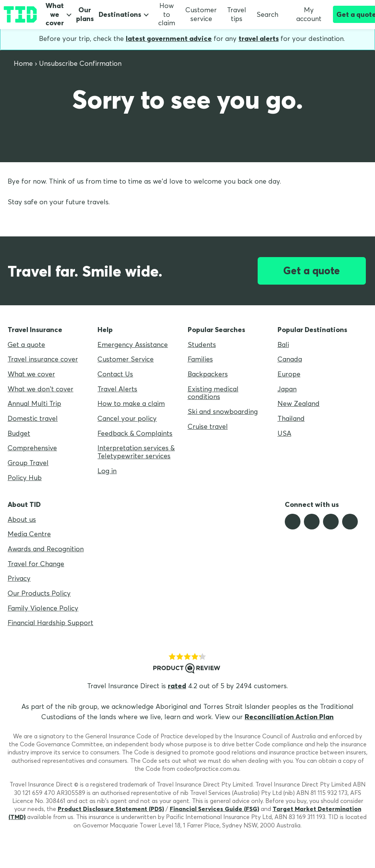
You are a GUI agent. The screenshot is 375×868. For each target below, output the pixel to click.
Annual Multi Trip (34, 403)
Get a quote (312, 270)
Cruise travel (208, 426)
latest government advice (169, 38)
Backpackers (208, 374)
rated (177, 686)
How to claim (167, 14)
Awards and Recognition (46, 549)
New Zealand (299, 403)
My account (305, 14)
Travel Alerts (117, 389)
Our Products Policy (39, 593)
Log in (107, 471)
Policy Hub (25, 478)
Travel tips (237, 14)
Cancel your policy (127, 418)
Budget (19, 433)
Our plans (85, 14)
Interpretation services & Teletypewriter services (136, 452)
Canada (290, 359)
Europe (289, 374)
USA (284, 433)
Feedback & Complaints (135, 433)
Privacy (19, 578)
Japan (287, 389)
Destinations (120, 14)
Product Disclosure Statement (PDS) (111, 809)
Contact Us (115, 374)
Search (267, 14)
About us (22, 519)
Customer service (201, 14)
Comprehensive (32, 448)
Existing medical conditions (213, 393)
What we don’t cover (41, 389)
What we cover (55, 14)
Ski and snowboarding (223, 411)
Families (200, 359)
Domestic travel (33, 418)
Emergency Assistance (133, 344)
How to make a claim (131, 403)
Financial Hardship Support (50, 623)
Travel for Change (36, 564)
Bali (283, 344)
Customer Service (126, 359)
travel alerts (259, 38)
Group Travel (28, 463)
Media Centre (29, 534)
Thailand (291, 418)
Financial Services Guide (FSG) (214, 809)
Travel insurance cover (43, 359)
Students (202, 344)
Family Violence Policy (43, 608)
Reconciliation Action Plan (289, 717)
